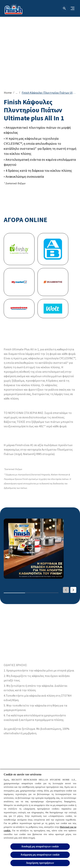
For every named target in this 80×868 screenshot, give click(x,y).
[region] (40, 818)
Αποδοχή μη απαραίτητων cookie (40, 846)
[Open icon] (64, 8)
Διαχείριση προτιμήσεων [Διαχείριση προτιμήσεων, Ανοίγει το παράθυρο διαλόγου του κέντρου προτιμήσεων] (40, 863)
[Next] (73, 590)
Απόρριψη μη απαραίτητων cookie (40, 855)
